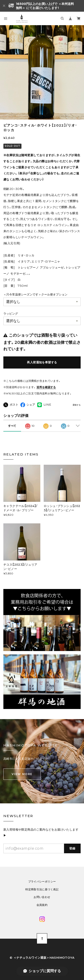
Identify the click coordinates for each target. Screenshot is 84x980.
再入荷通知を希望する (42, 362)
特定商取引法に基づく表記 (42, 889)
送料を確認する (46, 387)
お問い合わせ (42, 897)
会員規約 (42, 905)
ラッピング (11, 313)
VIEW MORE (22, 774)
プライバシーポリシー (42, 882)
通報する (77, 405)
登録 (72, 848)
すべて (12, 426)
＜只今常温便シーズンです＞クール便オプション (35, 294)
